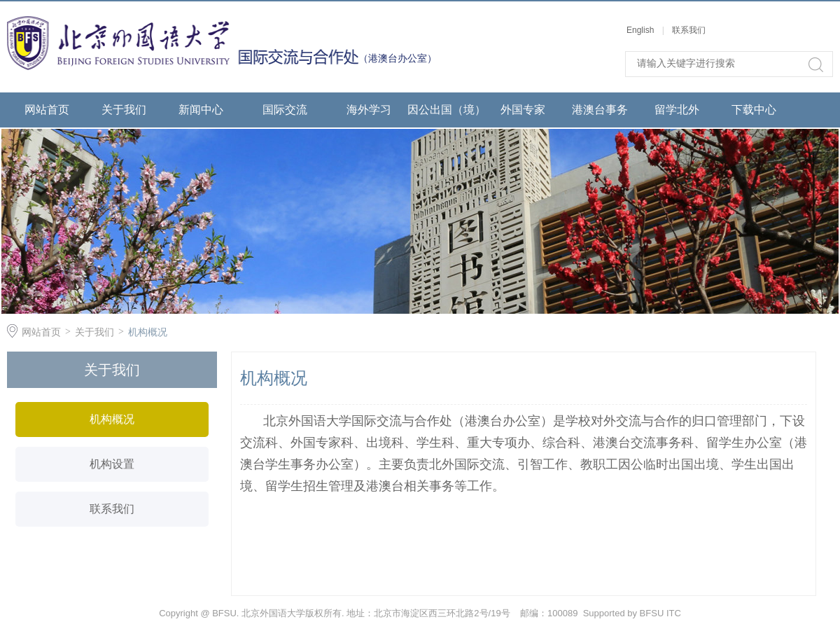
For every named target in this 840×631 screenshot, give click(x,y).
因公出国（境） (446, 110)
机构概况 (148, 332)
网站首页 (47, 110)
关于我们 (124, 110)
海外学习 (369, 110)
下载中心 (754, 110)
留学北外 (677, 110)
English (642, 30)
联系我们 (689, 30)
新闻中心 (201, 110)
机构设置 (112, 464)
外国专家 (523, 110)
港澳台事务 (600, 110)
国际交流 (285, 110)
